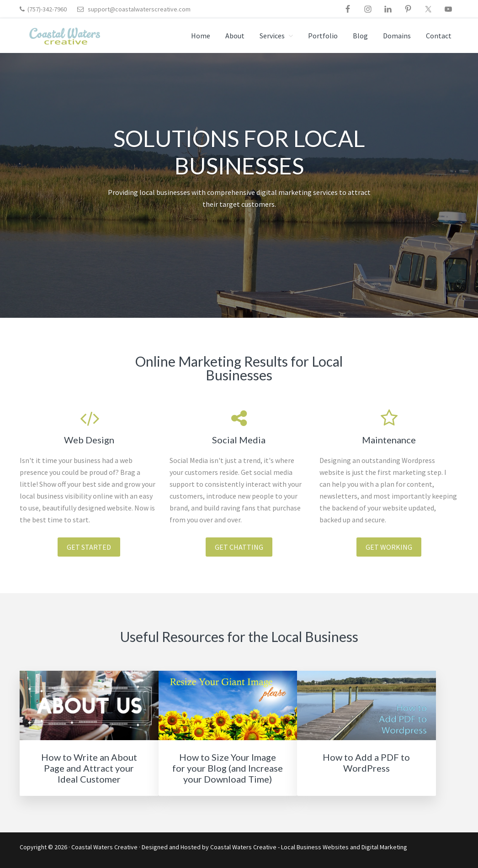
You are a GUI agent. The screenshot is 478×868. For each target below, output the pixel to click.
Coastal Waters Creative (104, 847)
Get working (389, 547)
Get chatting (239, 547)
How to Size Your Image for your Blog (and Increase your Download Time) (228, 768)
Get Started (89, 547)
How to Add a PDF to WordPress (366, 763)
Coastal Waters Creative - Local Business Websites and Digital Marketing (309, 847)
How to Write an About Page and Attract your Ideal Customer (89, 768)
